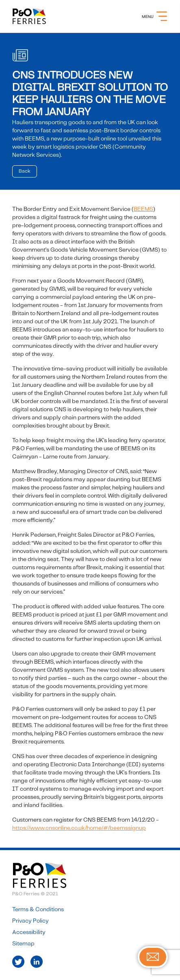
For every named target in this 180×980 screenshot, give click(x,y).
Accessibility (29, 932)
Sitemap (23, 944)
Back (25, 171)
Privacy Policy (30, 921)
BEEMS (143, 209)
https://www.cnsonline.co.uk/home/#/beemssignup (79, 828)
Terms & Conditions (38, 910)
